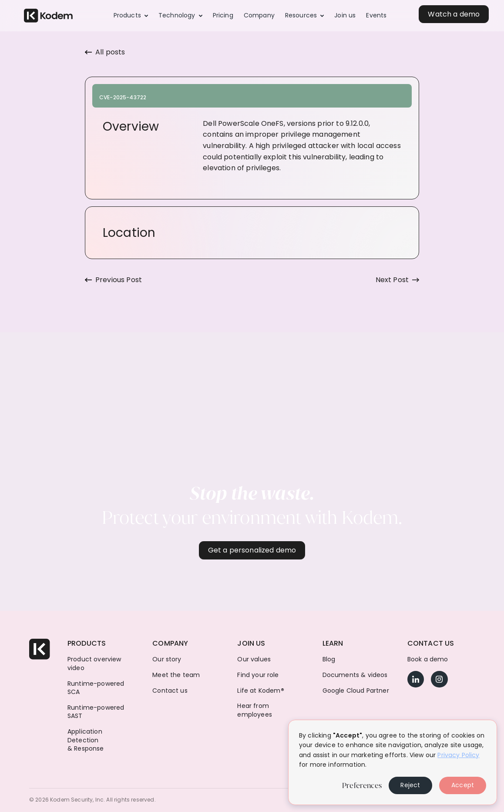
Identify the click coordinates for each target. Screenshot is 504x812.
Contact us (170, 691)
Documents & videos (355, 675)
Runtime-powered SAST (96, 712)
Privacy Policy (458, 755)
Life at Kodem (260, 691)
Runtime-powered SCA (96, 688)
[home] (48, 16)
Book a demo (428, 659)
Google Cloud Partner (356, 691)
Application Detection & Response (86, 740)
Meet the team (176, 675)
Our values (254, 659)
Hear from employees (254, 710)
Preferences (362, 785)
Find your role (258, 675)
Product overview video (94, 664)
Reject (410, 785)
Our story (167, 659)
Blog (329, 659)
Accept (463, 785)
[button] (131, 16)
